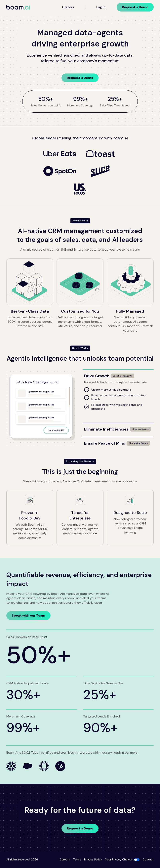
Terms (77, 859)
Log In (101, 7)
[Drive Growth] (118, 374)
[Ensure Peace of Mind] (118, 442)
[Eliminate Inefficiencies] (118, 428)
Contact (148, 859)
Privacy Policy (93, 859)
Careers (68, 7)
